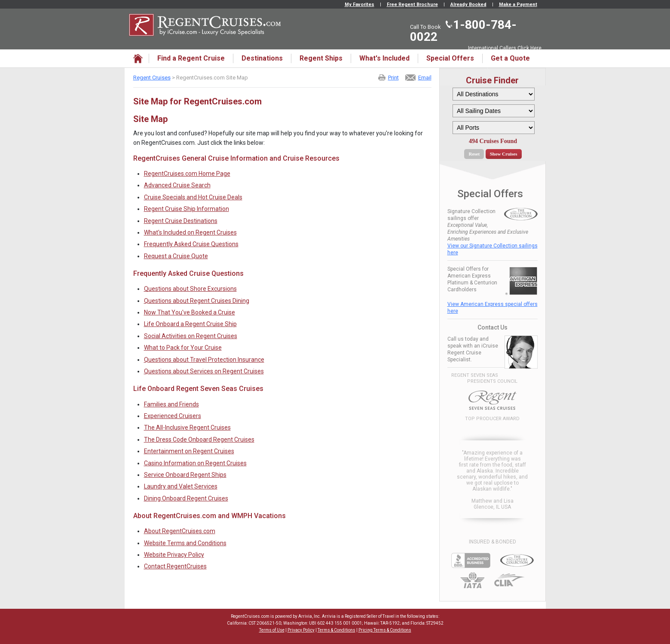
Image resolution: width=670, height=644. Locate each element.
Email (425, 78)
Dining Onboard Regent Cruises (186, 498)
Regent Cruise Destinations (181, 221)
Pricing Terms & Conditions (385, 630)
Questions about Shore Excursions (190, 289)
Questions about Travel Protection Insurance (204, 360)
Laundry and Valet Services (181, 486)
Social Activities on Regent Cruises (191, 336)
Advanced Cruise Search (177, 185)
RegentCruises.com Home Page (187, 174)
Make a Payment (518, 5)
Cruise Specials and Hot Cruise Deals (193, 197)
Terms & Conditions (337, 630)
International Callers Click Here (505, 48)
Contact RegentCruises (175, 566)
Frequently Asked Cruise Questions (191, 244)
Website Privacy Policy (174, 555)
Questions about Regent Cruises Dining (197, 301)
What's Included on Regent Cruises (190, 232)
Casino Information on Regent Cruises (195, 463)
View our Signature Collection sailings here (493, 249)
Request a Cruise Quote (176, 256)
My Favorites (359, 5)
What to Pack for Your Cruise (183, 348)
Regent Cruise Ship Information (187, 209)
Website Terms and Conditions (185, 543)
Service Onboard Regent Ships (185, 475)
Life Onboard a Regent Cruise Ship (190, 324)
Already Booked (468, 5)
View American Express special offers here (493, 308)
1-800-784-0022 (463, 31)
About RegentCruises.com (180, 531)
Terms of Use (272, 630)
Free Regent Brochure (412, 5)
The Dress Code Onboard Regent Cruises (199, 440)
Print (393, 78)
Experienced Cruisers (173, 416)
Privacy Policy (301, 630)
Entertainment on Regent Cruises (189, 451)
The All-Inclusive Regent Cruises (187, 427)
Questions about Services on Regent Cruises (204, 371)
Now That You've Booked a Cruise (190, 312)
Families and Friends (171, 404)
